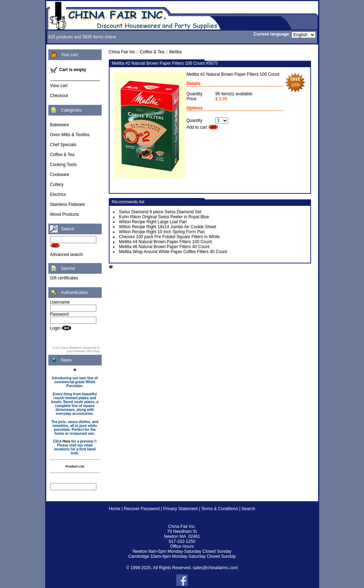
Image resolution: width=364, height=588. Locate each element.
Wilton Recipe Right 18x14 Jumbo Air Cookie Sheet (168, 227)
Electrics (58, 194)
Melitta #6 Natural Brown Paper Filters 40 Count (164, 247)
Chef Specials (63, 145)
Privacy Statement (180, 509)
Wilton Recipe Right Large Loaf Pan (153, 222)
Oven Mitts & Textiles (70, 135)
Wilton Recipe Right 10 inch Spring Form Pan (162, 232)
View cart (59, 86)
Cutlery (57, 185)
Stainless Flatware (68, 204)
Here (66, 441)
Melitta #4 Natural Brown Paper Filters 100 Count (165, 242)
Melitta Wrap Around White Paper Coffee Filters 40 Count (173, 252)
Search (248, 509)
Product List (75, 466)
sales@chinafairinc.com (215, 568)
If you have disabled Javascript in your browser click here (76, 349)
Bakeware (60, 125)
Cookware (60, 175)
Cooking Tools (63, 165)
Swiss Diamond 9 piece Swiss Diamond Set (160, 212)
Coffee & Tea (62, 155)
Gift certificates (64, 278)
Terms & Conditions (220, 509)
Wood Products (65, 214)
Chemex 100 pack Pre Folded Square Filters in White (169, 237)
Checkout (59, 96)
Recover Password (142, 509)
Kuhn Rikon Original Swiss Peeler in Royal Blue (164, 217)
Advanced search (67, 255)
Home (114, 509)
